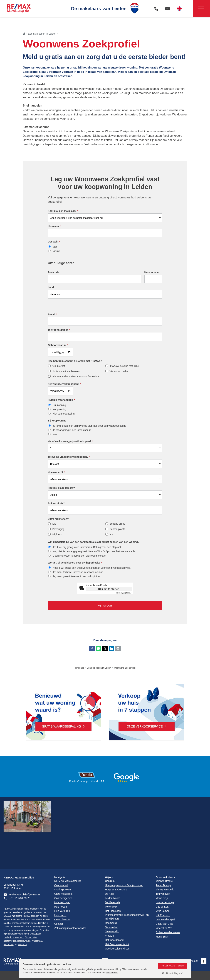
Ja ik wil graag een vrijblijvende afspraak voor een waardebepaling (89, 426)
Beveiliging (58, 529)
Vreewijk (110, 936)
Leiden (26, 934)
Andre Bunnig (163, 885)
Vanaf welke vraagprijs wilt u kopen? (71, 441)
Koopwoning (59, 409)
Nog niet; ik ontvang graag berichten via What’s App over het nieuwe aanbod (95, 551)
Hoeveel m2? (57, 472)
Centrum (110, 881)
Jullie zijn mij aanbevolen (66, 371)
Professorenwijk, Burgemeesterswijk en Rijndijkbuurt (127, 917)
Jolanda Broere (164, 881)
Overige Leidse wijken (117, 949)
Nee (55, 434)
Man (55, 247)
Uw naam (54, 226)
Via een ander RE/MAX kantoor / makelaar (76, 377)
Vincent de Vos (164, 928)
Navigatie (198, 9)
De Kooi (110, 894)
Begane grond (117, 524)
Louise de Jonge (165, 902)
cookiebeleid (112, 973)
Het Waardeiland (114, 940)
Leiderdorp (9, 937)
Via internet (59, 366)
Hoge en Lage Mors (116, 890)
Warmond (19, 937)
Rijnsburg (22, 944)
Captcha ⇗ (124, 593)
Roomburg (111, 923)
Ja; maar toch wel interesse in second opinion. (78, 572)
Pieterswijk (111, 907)
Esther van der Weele (168, 932)
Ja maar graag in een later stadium (72, 430)
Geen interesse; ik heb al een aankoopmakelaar (79, 556)
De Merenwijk (113, 902)
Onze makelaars (165, 877)
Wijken (109, 877)
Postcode (54, 272)
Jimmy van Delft (165, 890)
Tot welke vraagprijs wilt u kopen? (69, 457)
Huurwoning (59, 405)
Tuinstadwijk (112, 931)
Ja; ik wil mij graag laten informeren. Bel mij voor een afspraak (87, 547)
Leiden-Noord (113, 898)
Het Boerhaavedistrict (117, 944)
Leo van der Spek (165, 920)
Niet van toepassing (64, 414)
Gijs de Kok (162, 907)
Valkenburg (9, 944)
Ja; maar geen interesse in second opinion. (76, 576)
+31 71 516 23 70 (20, 898)
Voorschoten (31, 937)
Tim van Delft (163, 894)
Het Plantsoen (113, 911)
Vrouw (56, 251)
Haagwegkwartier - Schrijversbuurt (124, 885)
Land (51, 287)
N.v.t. (112, 534)
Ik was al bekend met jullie (124, 366)
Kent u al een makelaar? (63, 211)
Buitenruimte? (56, 503)
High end (57, 534)
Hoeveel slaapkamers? (61, 488)
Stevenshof (111, 927)
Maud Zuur (162, 937)
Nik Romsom (163, 915)
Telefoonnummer (59, 330)
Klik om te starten (109, 589)
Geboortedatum (58, 345)
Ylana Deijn (162, 898)
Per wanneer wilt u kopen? (65, 384)
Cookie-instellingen (171, 973)
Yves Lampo (163, 911)
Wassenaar (37, 941)
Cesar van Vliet (164, 924)
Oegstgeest (35, 934)
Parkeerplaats (117, 529)
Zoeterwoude (10, 941)
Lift (54, 524)
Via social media (119, 371)
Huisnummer (152, 272)
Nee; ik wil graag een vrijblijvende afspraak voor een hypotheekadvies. (92, 568)
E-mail (53, 314)
